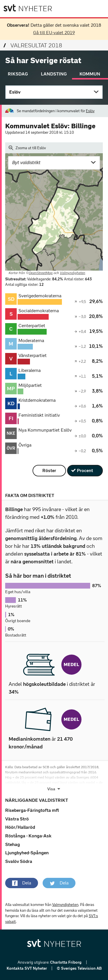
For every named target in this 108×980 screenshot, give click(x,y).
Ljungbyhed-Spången (27, 853)
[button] (22, 883)
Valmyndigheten (73, 273)
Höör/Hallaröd (20, 827)
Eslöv (15, 92)
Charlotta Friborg (66, 962)
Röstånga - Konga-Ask (28, 836)
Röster (49, 470)
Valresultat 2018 (33, 45)
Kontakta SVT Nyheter (27, 968)
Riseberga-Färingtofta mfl (32, 810)
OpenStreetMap (41, 273)
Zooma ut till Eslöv (27, 148)
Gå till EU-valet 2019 (54, 33)
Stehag (13, 844)
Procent (85, 470)
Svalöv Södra (19, 861)
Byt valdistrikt (26, 163)
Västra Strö (17, 819)
